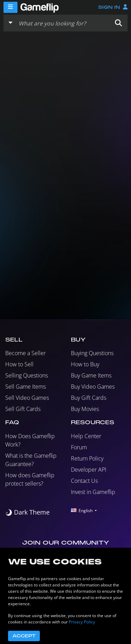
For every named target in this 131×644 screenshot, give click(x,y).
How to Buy (85, 364)
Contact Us (84, 481)
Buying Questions (92, 353)
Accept (24, 636)
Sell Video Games (27, 398)
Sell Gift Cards (23, 409)
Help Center (86, 436)
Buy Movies (85, 409)
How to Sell (19, 364)
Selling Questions (27, 375)
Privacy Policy (82, 622)
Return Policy (87, 458)
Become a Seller (26, 353)
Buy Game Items (91, 375)
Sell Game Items (26, 387)
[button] (118, 23)
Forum (79, 447)
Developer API (89, 470)
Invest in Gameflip (93, 492)
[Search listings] (63, 23)
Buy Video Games (93, 387)
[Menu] (10, 7)
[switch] (27, 512)
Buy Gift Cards (89, 398)
